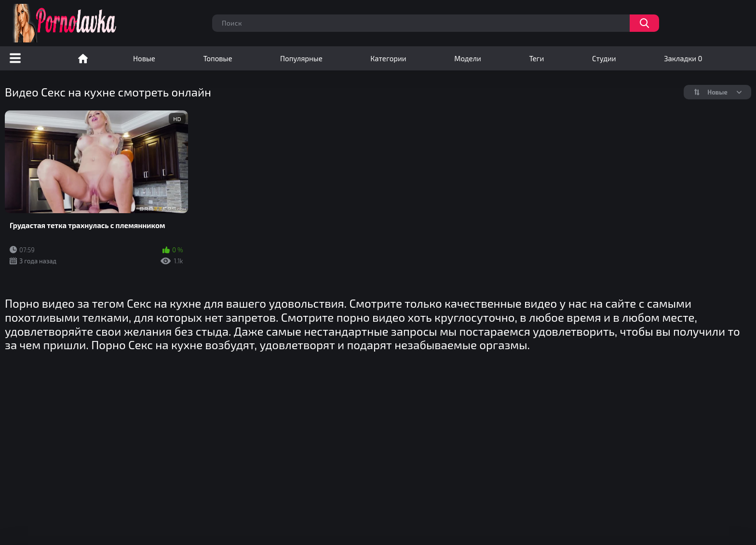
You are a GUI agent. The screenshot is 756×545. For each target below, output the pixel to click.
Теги (536, 58)
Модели (468, 58)
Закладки (683, 58)
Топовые (217, 58)
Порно (83, 58)
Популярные (301, 58)
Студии (604, 58)
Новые (144, 58)
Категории (388, 58)
